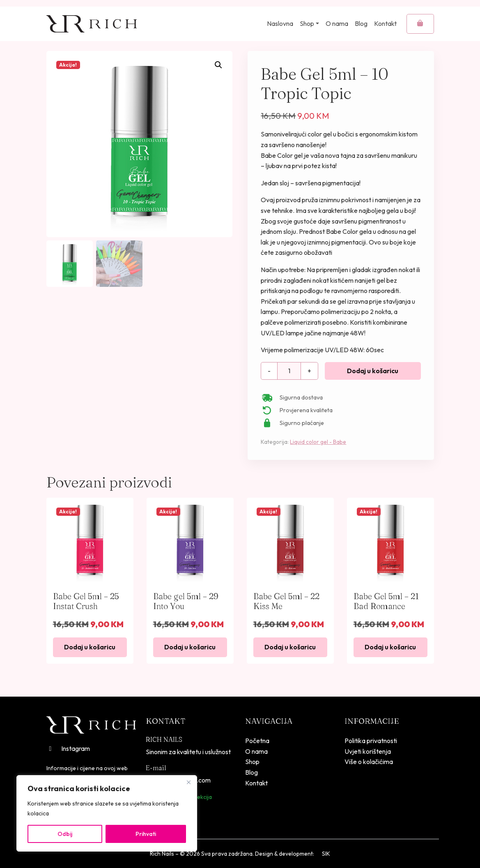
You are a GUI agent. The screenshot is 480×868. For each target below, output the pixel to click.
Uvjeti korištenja (368, 751)
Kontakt (385, 23)
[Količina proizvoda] (289, 371)
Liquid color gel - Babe (318, 442)
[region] (107, 813)
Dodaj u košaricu (373, 371)
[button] (218, 65)
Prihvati (146, 834)
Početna (257, 741)
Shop (307, 23)
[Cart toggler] (420, 24)
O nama (337, 23)
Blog (361, 23)
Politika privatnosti (371, 741)
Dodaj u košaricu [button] (90, 647)
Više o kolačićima (369, 762)
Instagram (68, 748)
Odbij (65, 834)
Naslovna (280, 23)
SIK (326, 854)
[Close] (188, 782)
